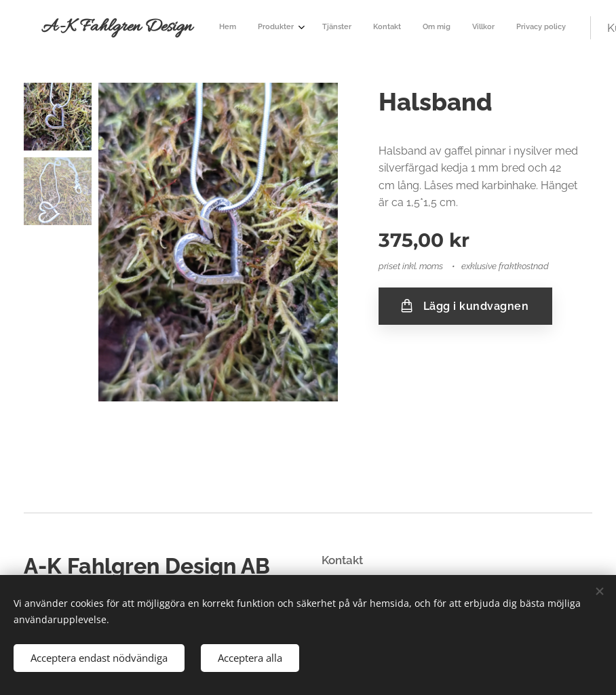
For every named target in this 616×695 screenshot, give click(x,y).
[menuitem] (335, 28)
